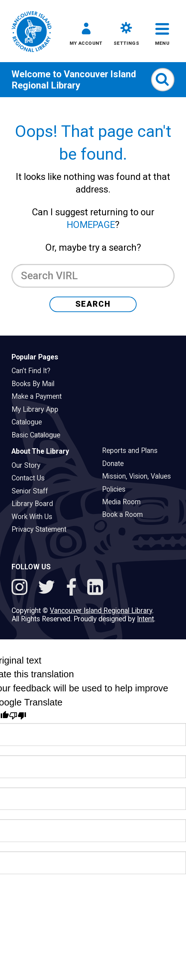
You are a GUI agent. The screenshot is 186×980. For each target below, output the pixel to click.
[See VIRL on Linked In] (95, 589)
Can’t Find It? (34, 371)
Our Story (29, 465)
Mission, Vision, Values (139, 476)
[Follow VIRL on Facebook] (74, 589)
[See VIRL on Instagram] (22, 589)
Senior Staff (33, 491)
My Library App (38, 409)
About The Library (40, 451)
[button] (86, 36)
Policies (117, 489)
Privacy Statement (42, 529)
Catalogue (30, 422)
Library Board (35, 504)
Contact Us (31, 478)
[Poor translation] (18, 716)
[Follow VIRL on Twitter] (49, 589)
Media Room (124, 502)
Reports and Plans (133, 451)
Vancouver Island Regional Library (74, 80)
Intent (145, 619)
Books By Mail (36, 384)
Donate (116, 464)
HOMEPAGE (91, 225)
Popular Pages (35, 357)
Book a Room (125, 515)
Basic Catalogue (39, 435)
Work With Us (35, 517)
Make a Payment (39, 396)
